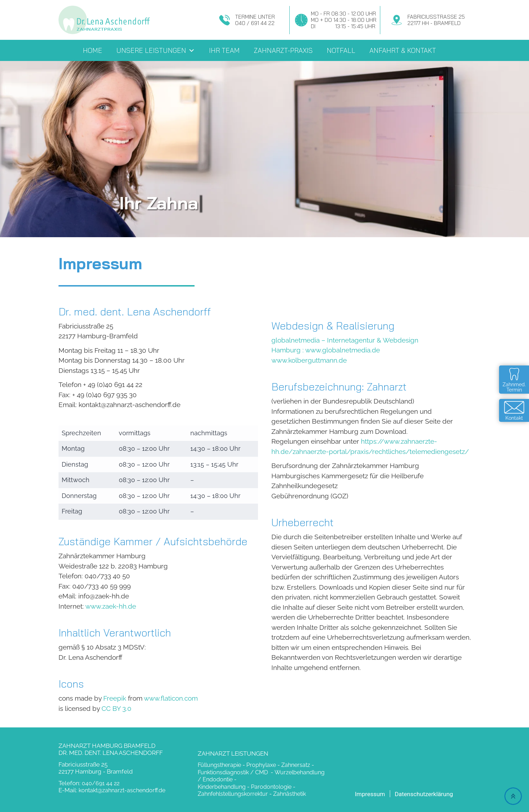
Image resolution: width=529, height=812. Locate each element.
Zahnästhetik (290, 794)
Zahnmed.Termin (514, 387)
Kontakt (514, 418)
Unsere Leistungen (156, 50)
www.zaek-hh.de (111, 606)
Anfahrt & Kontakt (403, 50)
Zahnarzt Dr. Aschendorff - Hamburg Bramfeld (105, 20)
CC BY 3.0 (116, 708)
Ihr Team (224, 50)
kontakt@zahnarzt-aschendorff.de (122, 790)
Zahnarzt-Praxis (283, 50)
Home (93, 50)
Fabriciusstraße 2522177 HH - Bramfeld (436, 20)
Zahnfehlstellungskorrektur (233, 794)
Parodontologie (271, 787)
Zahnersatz (296, 765)
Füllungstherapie (219, 765)
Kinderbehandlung (222, 787)
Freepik (115, 698)
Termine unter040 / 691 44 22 (255, 20)
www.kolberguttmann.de (309, 360)
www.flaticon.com (171, 698)
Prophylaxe (261, 765)
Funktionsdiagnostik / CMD (233, 772)
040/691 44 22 (101, 783)
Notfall (341, 50)
